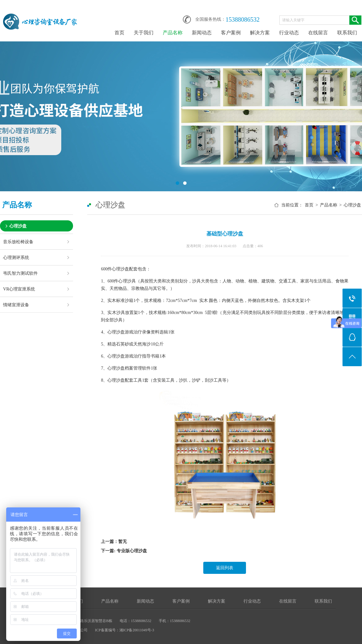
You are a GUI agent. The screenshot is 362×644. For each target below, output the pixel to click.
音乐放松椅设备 (18, 242)
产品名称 (173, 33)
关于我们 (144, 33)
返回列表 (225, 568)
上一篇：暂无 (114, 542)
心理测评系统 (16, 257)
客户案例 (231, 33)
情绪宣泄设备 (16, 305)
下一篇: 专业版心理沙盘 (124, 551)
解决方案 (260, 33)
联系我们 (347, 33)
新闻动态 (202, 33)
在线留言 (318, 33)
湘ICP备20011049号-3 (137, 630)
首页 (119, 33)
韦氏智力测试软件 (20, 273)
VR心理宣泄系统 (19, 289)
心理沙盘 (18, 226)
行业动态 (289, 33)
